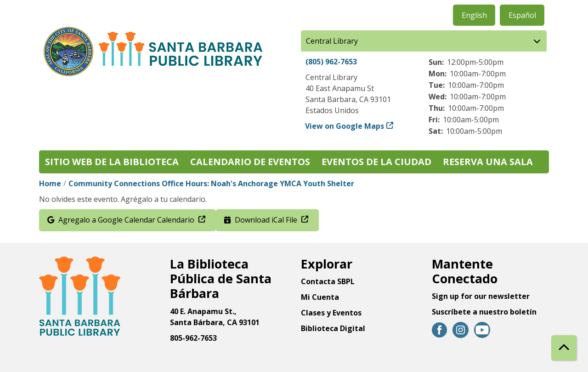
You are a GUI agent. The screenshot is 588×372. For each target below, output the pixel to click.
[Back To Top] (564, 348)
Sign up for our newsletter (481, 296)
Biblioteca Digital (333, 328)
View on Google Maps (345, 126)
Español (522, 15)
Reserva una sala (488, 162)
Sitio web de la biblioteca (112, 162)
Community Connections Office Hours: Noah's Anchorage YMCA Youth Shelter (212, 183)
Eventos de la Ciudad (376, 162)
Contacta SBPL (328, 281)
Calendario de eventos (250, 162)
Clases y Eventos (331, 313)
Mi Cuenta (320, 297)
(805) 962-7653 (331, 62)
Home (50, 183)
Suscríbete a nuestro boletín (484, 312)
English (474, 15)
